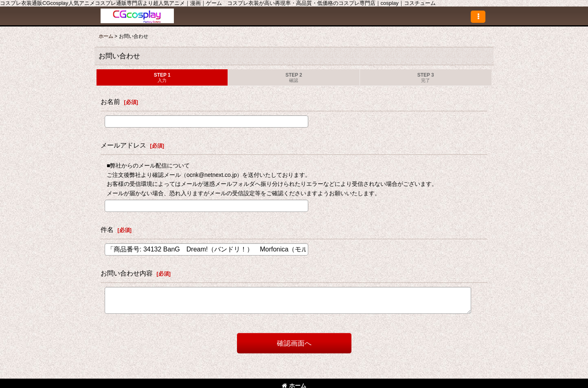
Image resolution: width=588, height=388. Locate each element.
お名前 (110, 101)
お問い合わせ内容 (127, 273)
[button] (478, 17)
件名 (107, 229)
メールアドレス (123, 145)
